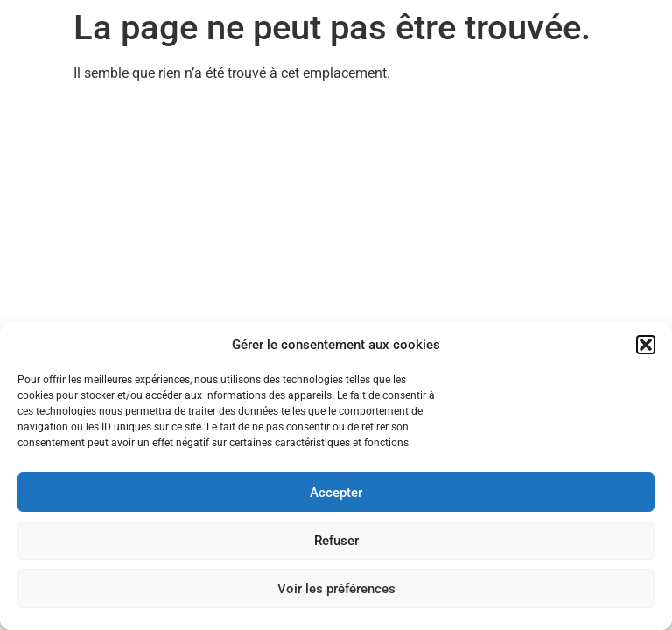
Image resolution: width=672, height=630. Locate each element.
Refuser (336, 541)
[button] (646, 345)
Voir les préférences (336, 589)
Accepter (336, 493)
